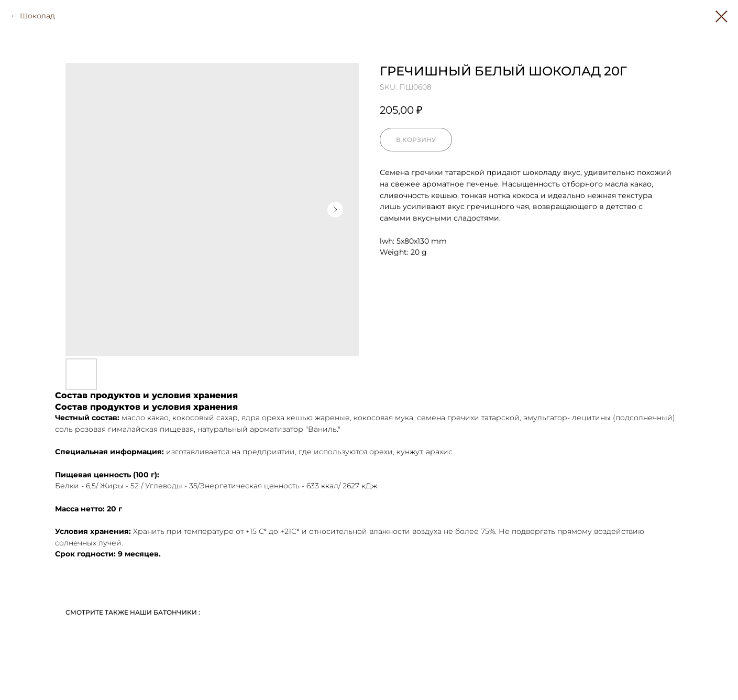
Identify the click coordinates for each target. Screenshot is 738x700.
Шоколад (37, 16)
